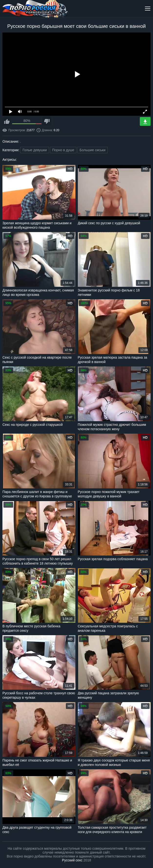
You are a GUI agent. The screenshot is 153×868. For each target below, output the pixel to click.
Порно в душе (63, 150)
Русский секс (72, 860)
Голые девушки (35, 150)
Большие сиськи (92, 150)
